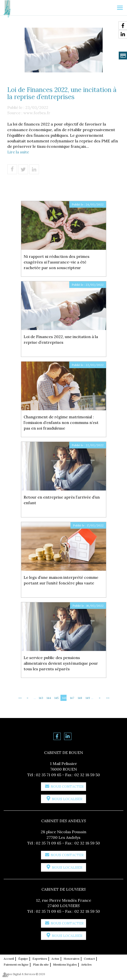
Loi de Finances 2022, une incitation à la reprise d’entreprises (61, 339)
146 (64, 698)
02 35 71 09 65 (49, 775)
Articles (86, 964)
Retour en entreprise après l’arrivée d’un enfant (62, 500)
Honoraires (72, 959)
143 (41, 698)
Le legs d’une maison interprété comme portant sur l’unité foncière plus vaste (61, 580)
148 (80, 698)
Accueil (9, 959)
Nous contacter (67, 786)
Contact (89, 959)
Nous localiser (67, 799)
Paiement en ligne (16, 964)
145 (57, 698)
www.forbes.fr (37, 113)
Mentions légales (65, 964)
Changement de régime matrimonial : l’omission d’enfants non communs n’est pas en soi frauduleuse (61, 422)
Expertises (40, 959)
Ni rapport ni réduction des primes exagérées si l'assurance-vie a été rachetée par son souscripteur (57, 262)
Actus (55, 959)
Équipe (23, 959)
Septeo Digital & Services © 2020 (24, 974)
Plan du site (41, 964)
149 (88, 698)
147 (72, 698)
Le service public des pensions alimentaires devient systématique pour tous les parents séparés (61, 663)
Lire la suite (18, 152)
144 (49, 698)
